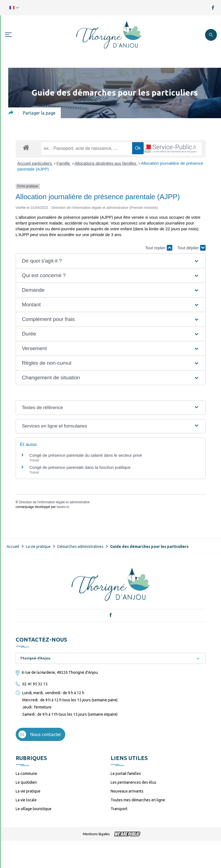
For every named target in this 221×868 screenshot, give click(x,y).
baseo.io (63, 507)
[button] (110, 261)
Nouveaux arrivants (127, 791)
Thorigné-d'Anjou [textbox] (35, 658)
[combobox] (111, 658)
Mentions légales (96, 834)
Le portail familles (126, 774)
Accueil (13, 547)
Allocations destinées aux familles (106, 163)
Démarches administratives (80, 547)
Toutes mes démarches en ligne (138, 800)
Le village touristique (34, 809)
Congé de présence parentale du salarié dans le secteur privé (86, 455)
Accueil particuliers (35, 163)
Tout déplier (192, 248)
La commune (26, 774)
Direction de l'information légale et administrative (54, 502)
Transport (119, 809)
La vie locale (26, 800)
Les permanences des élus (133, 782)
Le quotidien (26, 782)
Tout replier (159, 248)
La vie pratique (38, 547)
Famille (64, 163)
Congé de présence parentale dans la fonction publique (80, 467)
